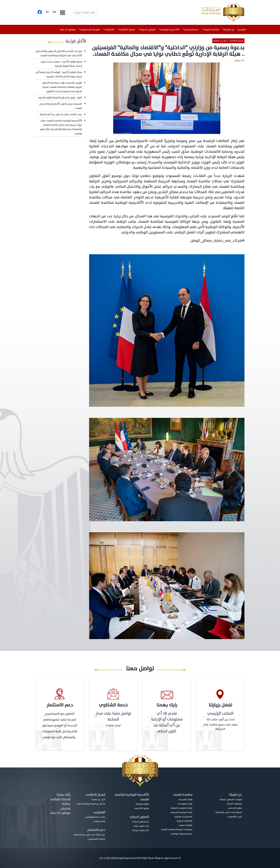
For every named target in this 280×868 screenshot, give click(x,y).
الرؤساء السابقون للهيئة (231, 799)
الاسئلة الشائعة (60, 799)
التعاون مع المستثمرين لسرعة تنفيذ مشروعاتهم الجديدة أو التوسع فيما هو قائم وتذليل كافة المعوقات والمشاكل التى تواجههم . (60, 725)
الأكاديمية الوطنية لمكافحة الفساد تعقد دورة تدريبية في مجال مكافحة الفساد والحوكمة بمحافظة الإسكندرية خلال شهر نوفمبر (61, 127)
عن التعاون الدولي (140, 822)
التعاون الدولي (139, 817)
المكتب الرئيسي (220, 713)
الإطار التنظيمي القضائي (181, 808)
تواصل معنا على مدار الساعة (113, 716)
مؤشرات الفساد (185, 825)
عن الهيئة (235, 795)
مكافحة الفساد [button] (211, 30)
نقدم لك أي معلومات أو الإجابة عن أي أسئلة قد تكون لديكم (167, 722)
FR (47, 12)
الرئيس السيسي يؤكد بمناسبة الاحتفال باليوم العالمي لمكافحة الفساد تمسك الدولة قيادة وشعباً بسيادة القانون (62, 87)
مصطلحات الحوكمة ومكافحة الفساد (177, 829)
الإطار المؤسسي (185, 804)
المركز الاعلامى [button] (127, 30)
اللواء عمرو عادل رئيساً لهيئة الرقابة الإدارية (60, 98)
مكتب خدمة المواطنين (95, 817)
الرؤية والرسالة (142, 804)
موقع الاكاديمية (142, 808)
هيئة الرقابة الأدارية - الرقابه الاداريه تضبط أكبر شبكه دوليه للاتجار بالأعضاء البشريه (59, 74)
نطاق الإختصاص (235, 808)
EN (54, 12)
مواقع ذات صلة (68, 30)
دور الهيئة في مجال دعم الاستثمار (89, 835)
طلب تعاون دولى (141, 826)
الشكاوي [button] (110, 30)
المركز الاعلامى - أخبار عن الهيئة (228, 41)
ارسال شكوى (99, 821)
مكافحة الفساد (183, 795)
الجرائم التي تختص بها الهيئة (229, 812)
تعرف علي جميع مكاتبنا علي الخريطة (220, 727)
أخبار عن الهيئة (98, 799)
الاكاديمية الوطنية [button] (170, 30)
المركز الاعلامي (95, 795)
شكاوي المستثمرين (97, 839)
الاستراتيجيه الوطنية (183, 817)
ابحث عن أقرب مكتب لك (220, 719)
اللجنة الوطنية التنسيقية (181, 812)
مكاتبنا (66, 804)
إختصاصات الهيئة (234, 804)
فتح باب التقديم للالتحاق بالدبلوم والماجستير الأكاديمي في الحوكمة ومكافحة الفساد (59, 53)
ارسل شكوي (113, 725)
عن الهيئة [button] (229, 30)
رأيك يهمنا (63, 795)
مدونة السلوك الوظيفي (181, 834)
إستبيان (65, 808)
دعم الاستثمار (96, 830)
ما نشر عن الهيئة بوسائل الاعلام (91, 804)
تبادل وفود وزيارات (140, 830)
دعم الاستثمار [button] (192, 30)
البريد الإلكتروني (235, 817)
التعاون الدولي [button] (148, 30)
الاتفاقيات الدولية (184, 821)
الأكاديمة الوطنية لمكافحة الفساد (132, 797)
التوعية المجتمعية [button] (90, 30)
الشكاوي (99, 812)
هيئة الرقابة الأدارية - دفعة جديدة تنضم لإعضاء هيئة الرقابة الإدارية (61, 64)
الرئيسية (242, 30)
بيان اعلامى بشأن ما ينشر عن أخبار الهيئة (61, 114)
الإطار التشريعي (185, 799)
